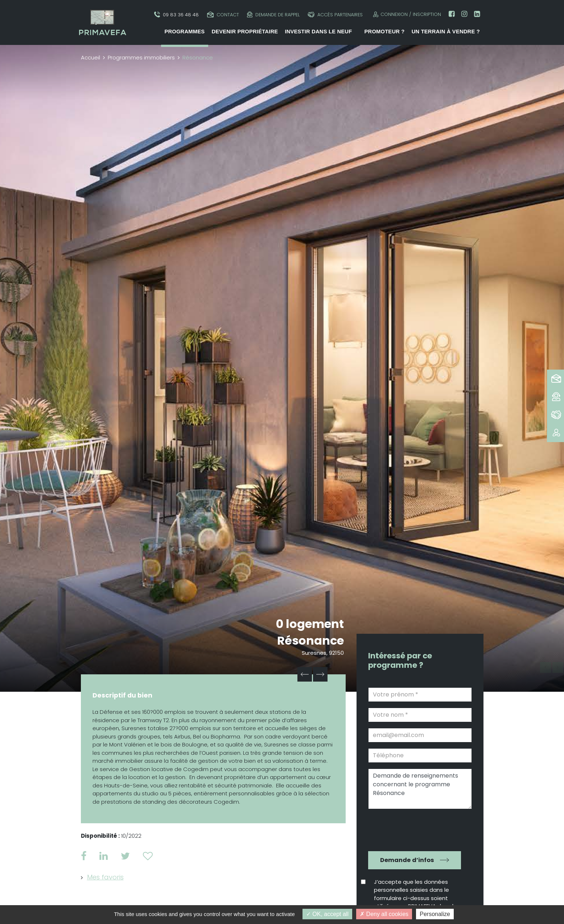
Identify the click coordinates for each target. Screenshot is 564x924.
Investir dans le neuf (318, 32)
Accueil (90, 57)
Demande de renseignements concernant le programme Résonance (420, 789)
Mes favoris (105, 877)
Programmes (184, 32)
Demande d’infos (407, 860)
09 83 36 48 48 (176, 15)
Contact (223, 15)
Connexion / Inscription (406, 14)
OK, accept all (327, 914)
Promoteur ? (385, 32)
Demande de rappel (273, 15)
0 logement (310, 624)
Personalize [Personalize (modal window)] (435, 914)
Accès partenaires (335, 15)
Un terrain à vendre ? (446, 32)
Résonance (310, 640)
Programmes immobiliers (141, 57)
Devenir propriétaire (245, 32)
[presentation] (415, 829)
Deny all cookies (384, 914)
